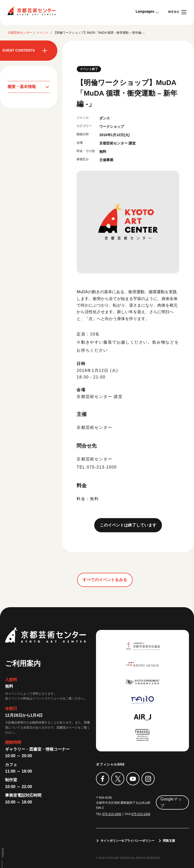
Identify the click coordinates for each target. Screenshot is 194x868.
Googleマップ (171, 802)
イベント (43, 33)
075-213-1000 (112, 814)
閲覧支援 (169, 841)
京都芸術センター (32, 11)
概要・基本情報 (22, 87)
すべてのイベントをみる (105, 580)
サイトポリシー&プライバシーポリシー (127, 841)
